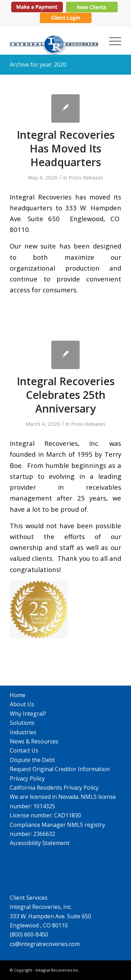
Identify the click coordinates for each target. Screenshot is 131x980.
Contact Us (24, 750)
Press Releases (86, 177)
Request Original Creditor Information (60, 769)
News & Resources (34, 741)
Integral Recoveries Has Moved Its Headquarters (66, 148)
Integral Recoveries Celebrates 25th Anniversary (66, 395)
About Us (22, 704)
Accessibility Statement (40, 843)
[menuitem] (112, 41)
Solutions (22, 723)
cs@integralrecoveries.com (45, 944)
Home (18, 695)
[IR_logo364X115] (54, 41)
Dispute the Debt (32, 760)
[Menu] (112, 41)
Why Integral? (28, 714)
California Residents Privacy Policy (54, 788)
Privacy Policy (27, 778)
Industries (23, 732)
